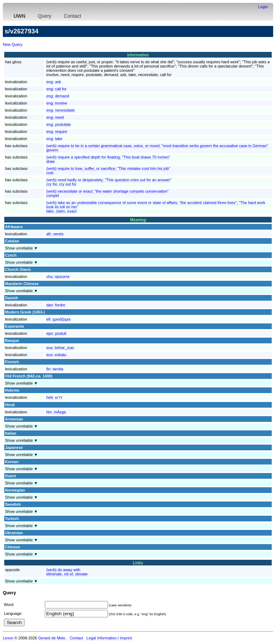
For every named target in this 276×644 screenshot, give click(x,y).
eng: (54, 82)
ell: (58, 319)
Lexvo (8, 638)
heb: (54, 397)
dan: (56, 305)
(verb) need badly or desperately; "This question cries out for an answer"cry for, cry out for (109, 182)
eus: (60, 348)
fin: (55, 369)
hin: (56, 412)
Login (263, 7)
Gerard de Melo (52, 638)
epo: (56, 333)
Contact (73, 16)
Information (138, 55)
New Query (13, 44)
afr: (55, 234)
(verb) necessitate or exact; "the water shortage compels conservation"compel (107, 193)
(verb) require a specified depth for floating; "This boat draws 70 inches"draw (108, 159)
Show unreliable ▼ (21, 248)
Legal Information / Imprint (109, 638)
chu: (58, 277)
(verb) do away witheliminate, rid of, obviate (67, 572)
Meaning (138, 220)
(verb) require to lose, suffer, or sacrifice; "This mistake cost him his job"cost (108, 171)
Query (44, 16)
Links (138, 563)
